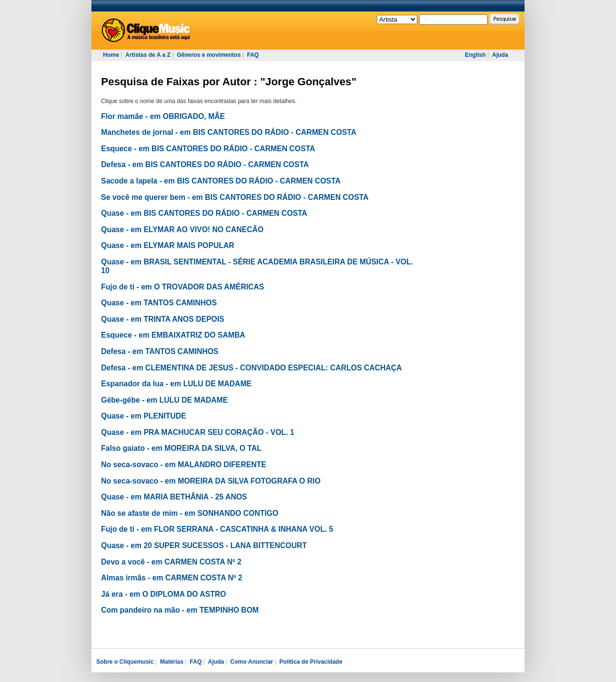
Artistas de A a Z (148, 55)
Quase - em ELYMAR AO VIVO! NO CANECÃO (182, 230)
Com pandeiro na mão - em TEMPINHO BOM (180, 610)
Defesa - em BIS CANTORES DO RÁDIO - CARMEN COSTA (205, 164)
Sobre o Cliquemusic (125, 662)
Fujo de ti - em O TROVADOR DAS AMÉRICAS (183, 287)
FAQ (253, 55)
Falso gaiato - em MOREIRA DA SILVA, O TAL (181, 448)
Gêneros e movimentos (209, 55)
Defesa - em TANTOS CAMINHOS (160, 351)
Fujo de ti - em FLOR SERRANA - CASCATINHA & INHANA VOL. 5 (217, 529)
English (475, 55)
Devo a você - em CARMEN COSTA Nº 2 (171, 562)
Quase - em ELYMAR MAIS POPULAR (168, 245)
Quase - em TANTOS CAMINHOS (159, 303)
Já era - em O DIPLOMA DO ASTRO (164, 594)
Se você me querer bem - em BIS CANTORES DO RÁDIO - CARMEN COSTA (235, 197)
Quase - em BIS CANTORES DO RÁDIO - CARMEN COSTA (204, 213)
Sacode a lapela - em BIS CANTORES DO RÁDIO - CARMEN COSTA (221, 181)
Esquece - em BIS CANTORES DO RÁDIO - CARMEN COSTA (208, 149)
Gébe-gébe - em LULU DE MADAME (164, 400)
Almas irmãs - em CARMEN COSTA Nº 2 (172, 578)
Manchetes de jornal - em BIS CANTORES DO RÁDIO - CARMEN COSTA (229, 132)
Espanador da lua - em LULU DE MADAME (176, 384)
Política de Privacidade (311, 662)
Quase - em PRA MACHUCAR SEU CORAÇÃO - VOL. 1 (198, 432)
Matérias (172, 662)
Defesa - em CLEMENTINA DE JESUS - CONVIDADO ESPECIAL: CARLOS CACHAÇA (251, 368)
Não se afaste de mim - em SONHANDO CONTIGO (190, 513)
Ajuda (500, 55)
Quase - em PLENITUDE (144, 416)
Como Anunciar (252, 662)
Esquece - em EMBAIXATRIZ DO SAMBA (173, 335)
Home (111, 55)
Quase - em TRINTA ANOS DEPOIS (163, 319)
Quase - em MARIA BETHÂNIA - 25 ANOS (174, 497)
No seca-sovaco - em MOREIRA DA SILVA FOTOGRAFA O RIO (211, 481)
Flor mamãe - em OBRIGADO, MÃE (163, 116)
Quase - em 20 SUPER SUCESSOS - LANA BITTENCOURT (204, 545)
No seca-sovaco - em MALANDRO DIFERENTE (184, 465)
